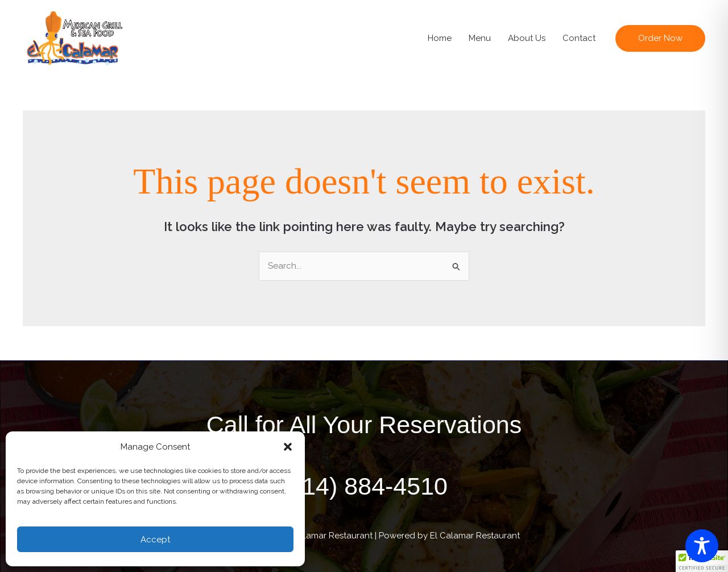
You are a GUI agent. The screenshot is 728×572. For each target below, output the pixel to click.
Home (440, 38)
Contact (579, 38)
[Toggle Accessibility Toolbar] (702, 546)
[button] (288, 447)
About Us (527, 38)
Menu (480, 38)
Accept (155, 540)
